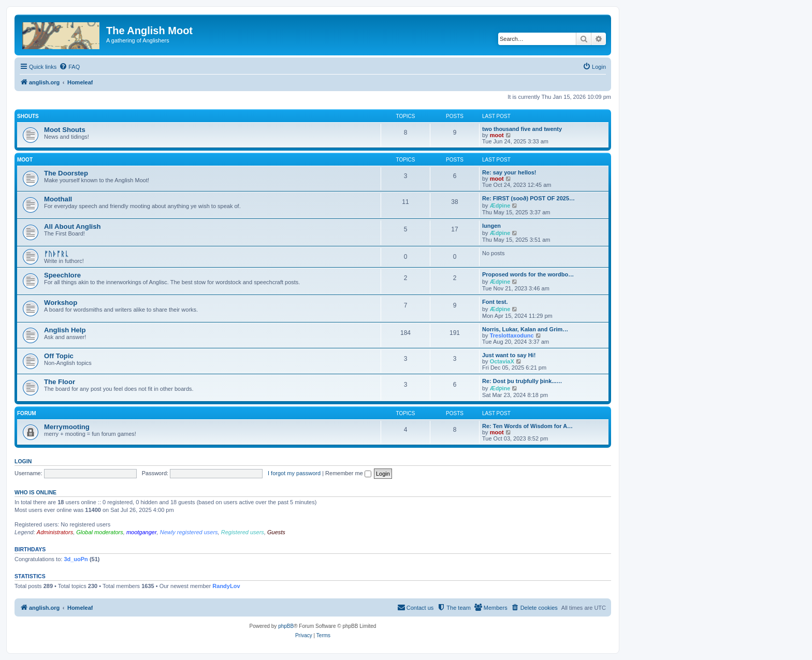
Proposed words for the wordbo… (528, 274)
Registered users (243, 532)
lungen (491, 226)
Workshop (61, 303)
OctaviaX (502, 361)
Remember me (348, 473)
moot (497, 135)
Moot (25, 160)
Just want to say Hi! (509, 355)
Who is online (35, 492)
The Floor (60, 382)
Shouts (28, 116)
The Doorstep (66, 173)
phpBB (286, 626)
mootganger (142, 532)
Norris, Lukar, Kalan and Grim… (525, 329)
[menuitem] (69, 67)
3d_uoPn (76, 559)
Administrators (55, 532)
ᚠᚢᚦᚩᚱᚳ (56, 254)
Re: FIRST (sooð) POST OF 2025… (528, 198)
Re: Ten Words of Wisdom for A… (527, 426)
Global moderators (100, 532)
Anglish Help (65, 330)
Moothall (58, 199)
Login (23, 461)
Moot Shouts (65, 130)
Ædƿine (500, 206)
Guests (276, 532)
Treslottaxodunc (512, 335)
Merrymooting (67, 427)
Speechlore (62, 275)
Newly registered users (189, 532)
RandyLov (226, 586)
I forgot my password (294, 473)
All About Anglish (72, 226)
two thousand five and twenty (522, 129)
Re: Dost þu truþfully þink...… (522, 381)
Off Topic (59, 356)
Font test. (495, 302)
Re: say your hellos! (509, 172)
